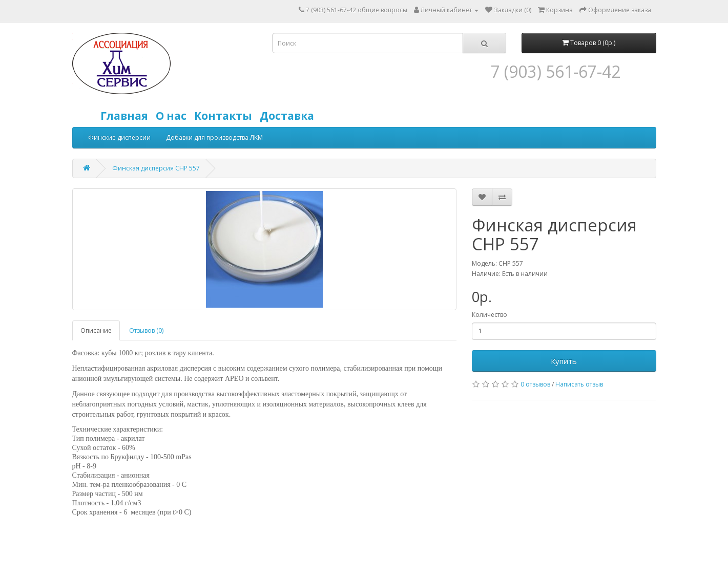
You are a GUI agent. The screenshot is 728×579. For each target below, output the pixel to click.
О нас (174, 116)
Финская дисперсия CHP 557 (156, 168)
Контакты (226, 116)
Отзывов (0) (146, 330)
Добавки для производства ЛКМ (214, 137)
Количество (490, 315)
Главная (127, 116)
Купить (564, 361)
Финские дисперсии (119, 137)
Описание (96, 330)
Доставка (289, 116)
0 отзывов (535, 384)
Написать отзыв (579, 384)
